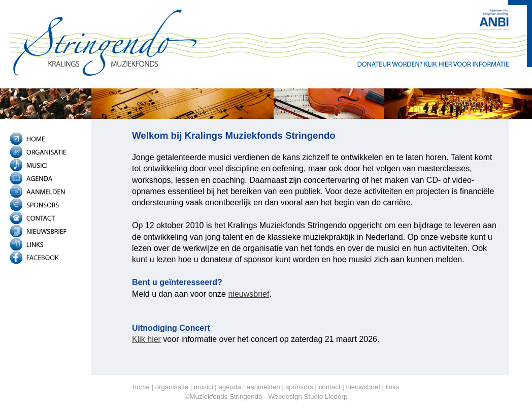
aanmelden (263, 387)
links (393, 387)
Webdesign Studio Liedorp (308, 397)
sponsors (300, 387)
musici (204, 387)
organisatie (172, 387)
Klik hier (146, 339)
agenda (229, 387)
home (141, 387)
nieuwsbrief (248, 294)
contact (330, 387)
